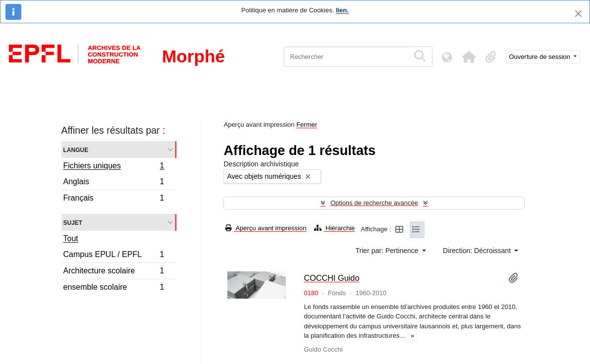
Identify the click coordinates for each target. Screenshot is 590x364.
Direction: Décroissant (478, 251)
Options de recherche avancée (374, 203)
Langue (76, 149)
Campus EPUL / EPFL (114, 256)
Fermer (307, 125)
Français (114, 199)
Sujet (73, 222)
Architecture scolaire (114, 272)
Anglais (114, 183)
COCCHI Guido (331, 278)
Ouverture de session (541, 57)
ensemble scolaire (114, 288)
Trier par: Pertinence (388, 251)
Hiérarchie (334, 228)
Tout (71, 238)
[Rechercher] (347, 57)
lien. (342, 10)
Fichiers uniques (114, 167)
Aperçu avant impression (266, 228)
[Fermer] (578, 14)
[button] (469, 57)
